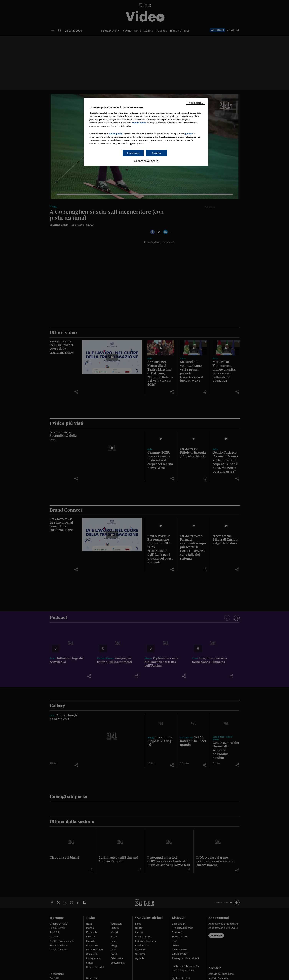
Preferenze (133, 153)
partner (189, 134)
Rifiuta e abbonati (196, 103)
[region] (146, 132)
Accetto (156, 153)
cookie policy (139, 123)
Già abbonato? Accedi (146, 161)
